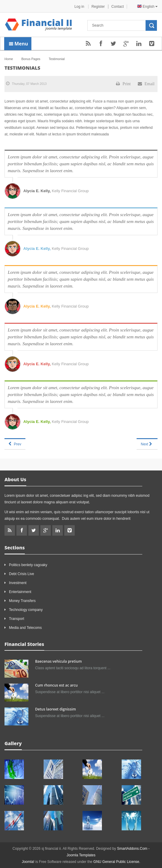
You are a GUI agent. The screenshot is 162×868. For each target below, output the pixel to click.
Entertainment (20, 592)
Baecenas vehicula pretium (58, 661)
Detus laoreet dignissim (55, 709)
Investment (18, 583)
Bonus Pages (31, 59)
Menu (19, 44)
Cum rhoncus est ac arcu (56, 685)
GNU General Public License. (117, 862)
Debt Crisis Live (22, 574)
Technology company (26, 610)
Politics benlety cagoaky (28, 565)
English (147, 7)
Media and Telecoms (25, 628)
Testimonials (22, 68)
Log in (80, 7)
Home (9, 59)
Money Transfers (22, 601)
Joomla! (28, 862)
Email (146, 84)
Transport (17, 619)
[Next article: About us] (147, 444)
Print (123, 84)
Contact (118, 7)
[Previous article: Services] (15, 444)
